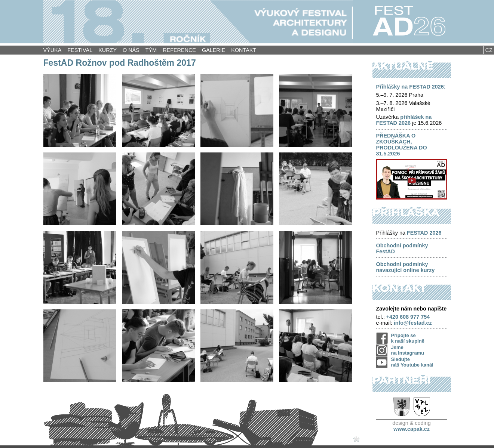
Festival (80, 50)
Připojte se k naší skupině (408, 338)
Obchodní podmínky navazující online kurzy (406, 267)
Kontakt (244, 50)
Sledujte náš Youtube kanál (412, 362)
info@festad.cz (413, 323)
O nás (131, 50)
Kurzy (108, 50)
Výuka (53, 50)
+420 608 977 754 (408, 317)
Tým (151, 50)
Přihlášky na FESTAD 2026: (411, 87)
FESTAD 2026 (424, 233)
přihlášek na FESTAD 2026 (404, 120)
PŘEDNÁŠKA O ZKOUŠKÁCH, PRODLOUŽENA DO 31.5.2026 (402, 145)
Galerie (214, 50)
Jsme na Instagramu (408, 350)
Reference (179, 50)
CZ (489, 50)
